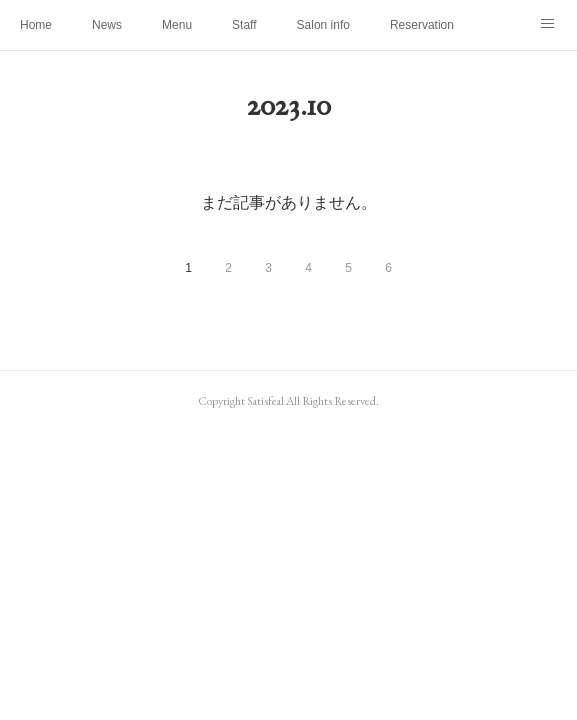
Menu (177, 25)
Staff (244, 25)
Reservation (422, 25)
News (107, 25)
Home (36, 25)
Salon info (323, 25)
